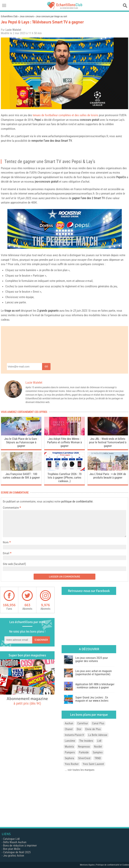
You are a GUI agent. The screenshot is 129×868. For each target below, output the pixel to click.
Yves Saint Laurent (93, 764)
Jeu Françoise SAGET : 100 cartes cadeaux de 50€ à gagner (21, 476)
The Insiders (86, 741)
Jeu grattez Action (14, 856)
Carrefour (83, 723)
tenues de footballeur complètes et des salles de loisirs (65, 115)
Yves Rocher (72, 764)
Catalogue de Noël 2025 (17, 852)
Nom (6, 542)
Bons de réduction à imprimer (20, 846)
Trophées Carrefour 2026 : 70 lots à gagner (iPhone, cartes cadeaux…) (64, 477)
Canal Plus (98, 723)
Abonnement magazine (27, 701)
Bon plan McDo (12, 849)
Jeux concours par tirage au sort (51, 16)
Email (6, 553)
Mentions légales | (88, 865)
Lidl (99, 741)
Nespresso (84, 747)
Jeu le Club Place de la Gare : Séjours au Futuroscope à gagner (21, 442)
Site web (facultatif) (14, 564)
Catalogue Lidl (11, 839)
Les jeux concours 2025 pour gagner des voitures (92, 659)
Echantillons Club (9, 16)
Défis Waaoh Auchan (15, 842)
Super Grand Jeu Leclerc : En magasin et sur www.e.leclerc (92, 699)
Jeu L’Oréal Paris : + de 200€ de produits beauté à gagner (108, 476)
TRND (98, 758)
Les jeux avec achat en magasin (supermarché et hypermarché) (94, 673)
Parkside (84, 752)
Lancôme (70, 741)
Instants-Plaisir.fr (74, 735)
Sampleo (98, 752)
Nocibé (98, 747)
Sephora (69, 758)
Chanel (69, 729)
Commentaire (12, 508)
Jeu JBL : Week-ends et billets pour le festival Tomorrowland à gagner (108, 442)
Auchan (69, 723)
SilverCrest (84, 758)
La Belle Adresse (98, 735)
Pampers (70, 752)
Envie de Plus (93, 729)
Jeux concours (27, 16)
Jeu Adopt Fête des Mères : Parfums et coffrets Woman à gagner (64, 442)
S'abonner (41, 640)
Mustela (69, 747)
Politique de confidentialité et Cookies (113, 865)
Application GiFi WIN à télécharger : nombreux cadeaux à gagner (95, 686)
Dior (79, 729)
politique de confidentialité (77, 501)
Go (46, 366)
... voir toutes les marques (80, 770)
